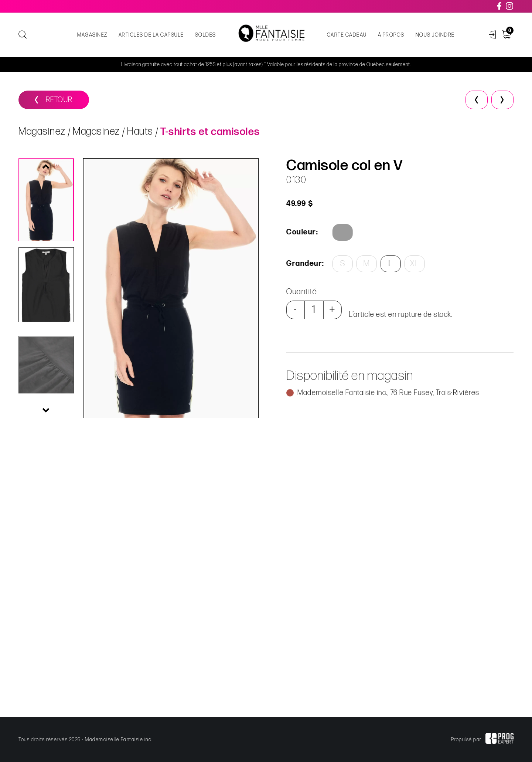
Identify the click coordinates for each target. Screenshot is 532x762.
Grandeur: (304, 264)
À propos (391, 35)
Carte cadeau (347, 35)
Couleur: (301, 232)
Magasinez (92, 35)
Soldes (206, 35)
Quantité (301, 292)
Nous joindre (435, 35)
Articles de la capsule (151, 35)
